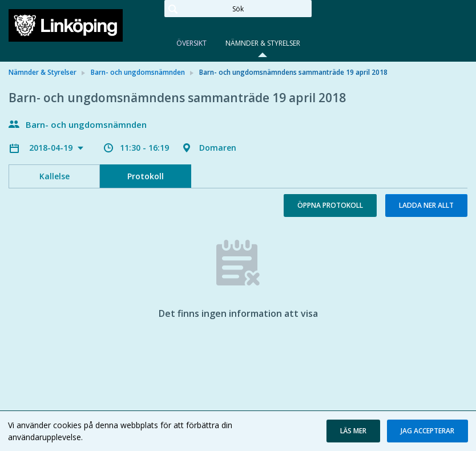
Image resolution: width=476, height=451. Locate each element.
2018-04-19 (52, 148)
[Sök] (238, 9)
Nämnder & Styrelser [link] (43, 72)
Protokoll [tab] (146, 176)
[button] (353, 431)
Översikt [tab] (191, 43)
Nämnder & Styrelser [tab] (263, 43)
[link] (66, 25)
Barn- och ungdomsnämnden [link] (138, 72)
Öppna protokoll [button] (330, 205)
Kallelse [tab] (55, 176)
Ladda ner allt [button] (426, 205)
